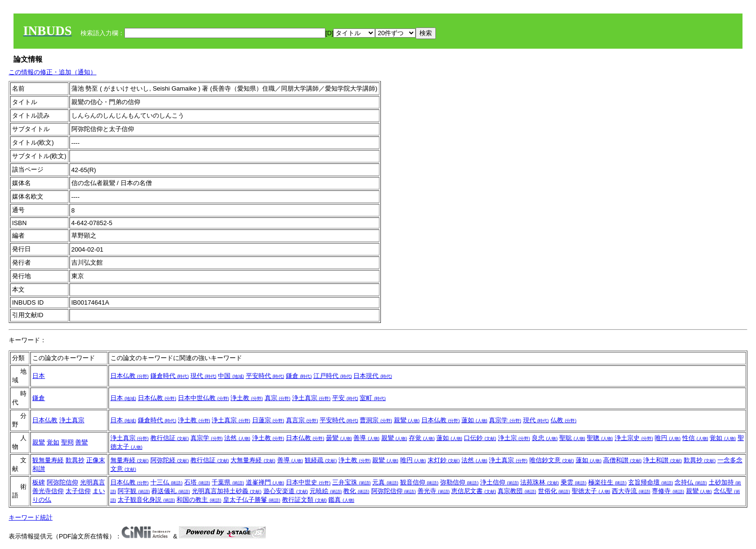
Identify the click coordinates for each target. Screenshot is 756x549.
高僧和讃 (622, 460)
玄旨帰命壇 (651, 482)
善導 (366, 438)
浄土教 (247, 398)
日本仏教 (130, 376)
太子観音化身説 (146, 500)
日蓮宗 (268, 420)
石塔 (197, 482)
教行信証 (170, 438)
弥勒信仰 (459, 482)
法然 (237, 438)
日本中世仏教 (203, 398)
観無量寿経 (48, 460)
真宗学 (505, 420)
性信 (695, 438)
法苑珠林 (540, 482)
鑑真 (341, 500)
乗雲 (574, 482)
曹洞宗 (376, 420)
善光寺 (434, 491)
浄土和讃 (662, 460)
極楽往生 (607, 482)
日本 (39, 376)
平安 (345, 398)
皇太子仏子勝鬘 (252, 500)
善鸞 (81, 442)
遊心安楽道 (286, 491)
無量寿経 (130, 460)
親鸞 (407, 420)
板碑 (39, 482)
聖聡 (572, 438)
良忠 (545, 438)
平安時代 (265, 376)
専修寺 (668, 491)
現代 (203, 376)
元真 (385, 482)
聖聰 (600, 438)
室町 (373, 398)
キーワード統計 (31, 517)
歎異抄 (75, 460)
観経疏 (321, 460)
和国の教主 (199, 500)
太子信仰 (78, 491)
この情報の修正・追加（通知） (53, 72)
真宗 (278, 398)
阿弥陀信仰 (62, 482)
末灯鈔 (444, 460)
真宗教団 (517, 491)
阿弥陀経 (170, 460)
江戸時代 (333, 376)
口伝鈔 (480, 438)
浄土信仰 (499, 482)
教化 (356, 491)
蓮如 (474, 420)
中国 (231, 376)
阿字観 (134, 491)
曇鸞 (339, 438)
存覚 (422, 438)
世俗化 (554, 491)
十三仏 (167, 482)
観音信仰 (419, 482)
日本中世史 (308, 482)
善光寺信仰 (48, 491)
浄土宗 (514, 438)
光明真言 (93, 482)
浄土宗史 (634, 438)
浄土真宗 (311, 398)
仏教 (564, 420)
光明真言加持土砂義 (227, 491)
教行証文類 (304, 500)
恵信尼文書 (474, 491)
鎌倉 (299, 376)
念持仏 (691, 482)
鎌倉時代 (170, 376)
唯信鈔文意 (552, 460)
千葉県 (228, 482)
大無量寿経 (253, 460)
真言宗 (302, 420)
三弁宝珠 (351, 482)
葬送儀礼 (171, 491)
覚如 (53, 442)
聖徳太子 (591, 491)
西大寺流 (631, 491)
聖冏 (67, 442)
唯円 (668, 438)
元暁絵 (326, 491)
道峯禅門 (265, 482)
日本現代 (373, 376)
